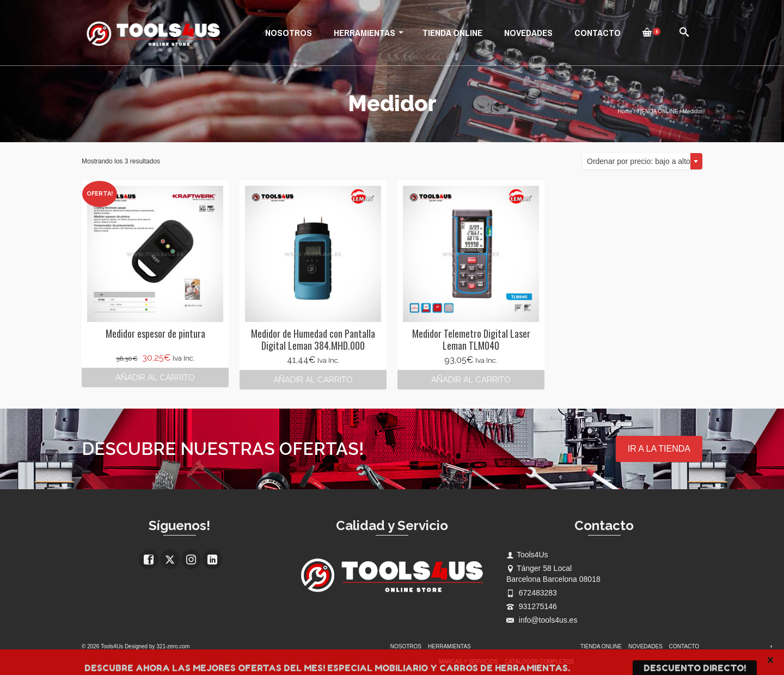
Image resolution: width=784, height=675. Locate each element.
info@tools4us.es (542, 620)
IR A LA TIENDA (659, 449)
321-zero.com (173, 646)
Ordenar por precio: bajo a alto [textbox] (639, 161)
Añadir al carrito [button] (155, 378)
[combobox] (642, 161)
